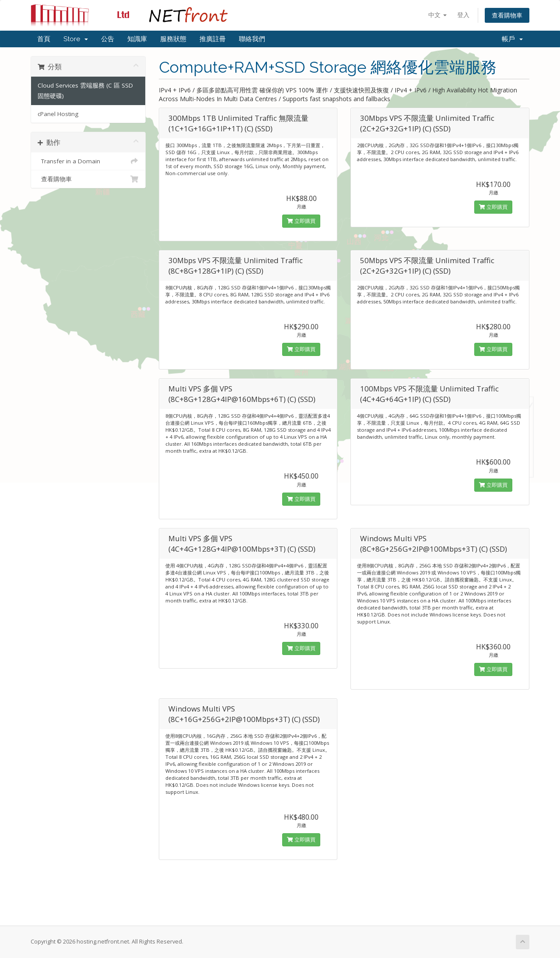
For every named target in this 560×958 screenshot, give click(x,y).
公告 (108, 39)
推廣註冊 (213, 39)
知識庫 (137, 39)
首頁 (44, 39)
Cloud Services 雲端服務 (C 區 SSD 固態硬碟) (85, 91)
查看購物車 (507, 15)
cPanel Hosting (58, 114)
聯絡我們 (252, 39)
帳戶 (512, 39)
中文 (437, 15)
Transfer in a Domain (88, 161)
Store (76, 39)
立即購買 (301, 221)
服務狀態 (173, 39)
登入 (463, 15)
